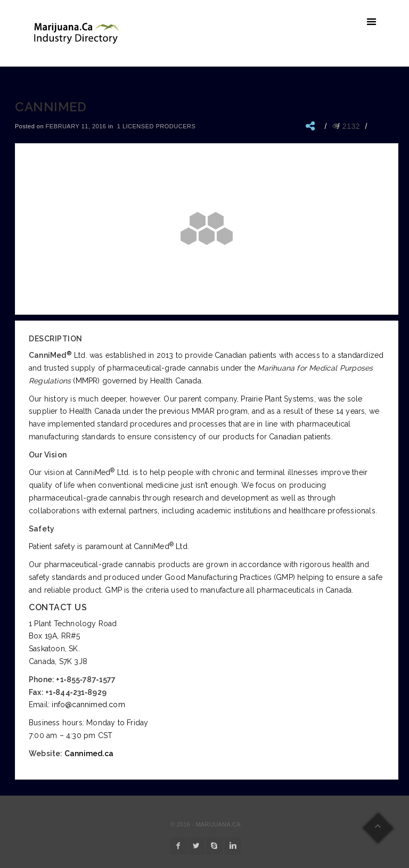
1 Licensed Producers (157, 126)
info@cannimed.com (88, 705)
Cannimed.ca (89, 754)
